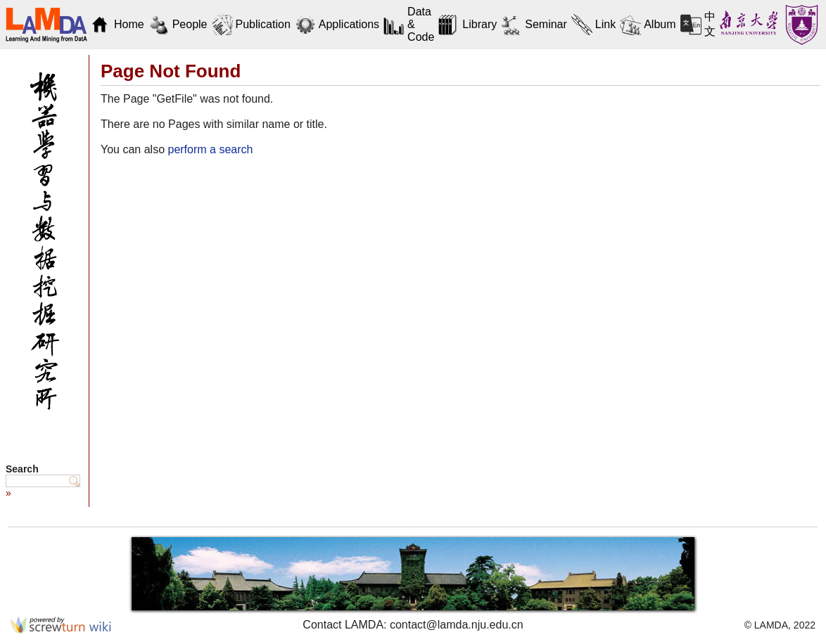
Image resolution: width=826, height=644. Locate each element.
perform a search (210, 149)
